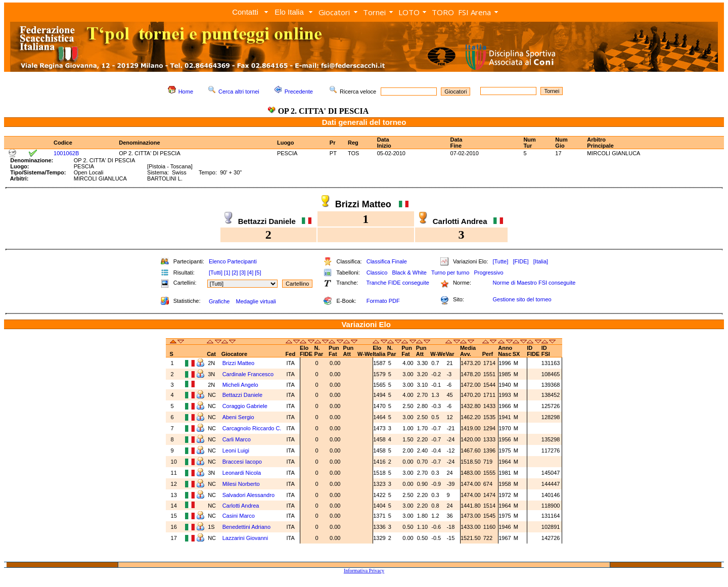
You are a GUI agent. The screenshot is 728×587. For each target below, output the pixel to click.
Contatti (245, 12)
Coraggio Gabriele (246, 406)
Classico (377, 273)
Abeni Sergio (239, 417)
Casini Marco (239, 516)
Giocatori (334, 12)
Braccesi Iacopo (243, 462)
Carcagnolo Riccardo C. (253, 428)
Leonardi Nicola (243, 473)
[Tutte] (500, 261)
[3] (243, 273)
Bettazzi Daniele (243, 395)
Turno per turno (450, 273)
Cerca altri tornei (239, 92)
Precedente (299, 92)
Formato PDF (383, 301)
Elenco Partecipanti (233, 261)
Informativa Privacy (364, 571)
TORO (443, 12)
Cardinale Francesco (249, 374)
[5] (258, 273)
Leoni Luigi (237, 450)
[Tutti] (216, 273)
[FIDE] (520, 261)
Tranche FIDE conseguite (398, 283)
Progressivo (489, 273)
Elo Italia (289, 12)
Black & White (409, 273)
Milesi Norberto (242, 484)
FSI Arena (474, 12)
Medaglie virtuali (256, 301)
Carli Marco (237, 439)
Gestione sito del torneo (522, 299)
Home (186, 92)
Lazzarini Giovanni (246, 538)
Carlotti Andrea (242, 506)
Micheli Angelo (241, 385)
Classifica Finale (387, 261)
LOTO (409, 12)
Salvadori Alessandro (249, 495)
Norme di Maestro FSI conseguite (534, 283)
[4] (250, 273)
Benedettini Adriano (247, 527)
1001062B (66, 153)
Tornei (374, 12)
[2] (235, 273)
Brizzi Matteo (239, 363)
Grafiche (219, 301)
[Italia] (541, 261)
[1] (227, 273)
